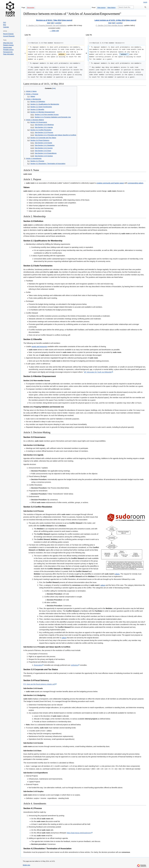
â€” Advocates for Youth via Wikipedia (98, 372)
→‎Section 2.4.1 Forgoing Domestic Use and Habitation (47, 25)
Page (23, 7)
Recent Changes (8, 34)
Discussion (31, 7)
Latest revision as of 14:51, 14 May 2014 (110, 20)
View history (111, 7)
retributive (74, 665)
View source (101, 7)
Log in (145, 2)
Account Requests (9, 36)
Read (94, 7)
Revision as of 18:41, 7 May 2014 (49, 20)
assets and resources (39, 347)
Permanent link (8, 52)
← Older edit (54, 31)
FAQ (5, 23)
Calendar (6, 27)
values (117, 574)
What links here (8, 43)
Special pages (8, 47)
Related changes (8, 45)
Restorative (38, 665)
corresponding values (135, 183)
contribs (58, 23)
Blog (5, 25)
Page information (8, 54)
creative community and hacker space (110, 183)
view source (67, 20)
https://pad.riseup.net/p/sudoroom (79, 833)
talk (52, 23)
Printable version (8, 50)
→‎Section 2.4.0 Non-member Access (110, 25)
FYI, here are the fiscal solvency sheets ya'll (39, 684)
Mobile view (26, 865)
